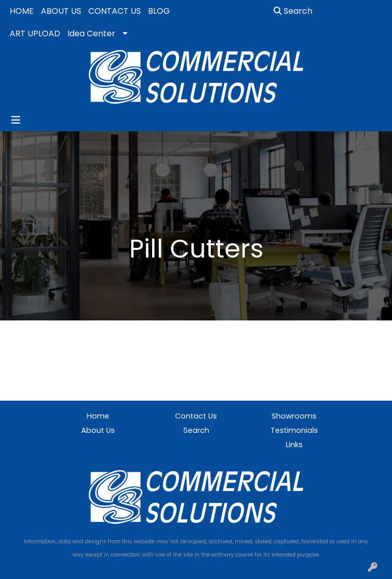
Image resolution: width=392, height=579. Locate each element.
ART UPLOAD (35, 33)
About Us (98, 430)
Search (293, 11)
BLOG (159, 11)
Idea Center (91, 33)
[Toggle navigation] (16, 120)
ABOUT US (61, 11)
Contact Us (196, 416)
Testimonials (294, 430)
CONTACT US (115, 11)
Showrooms (294, 416)
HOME (22, 11)
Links (294, 445)
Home (98, 416)
